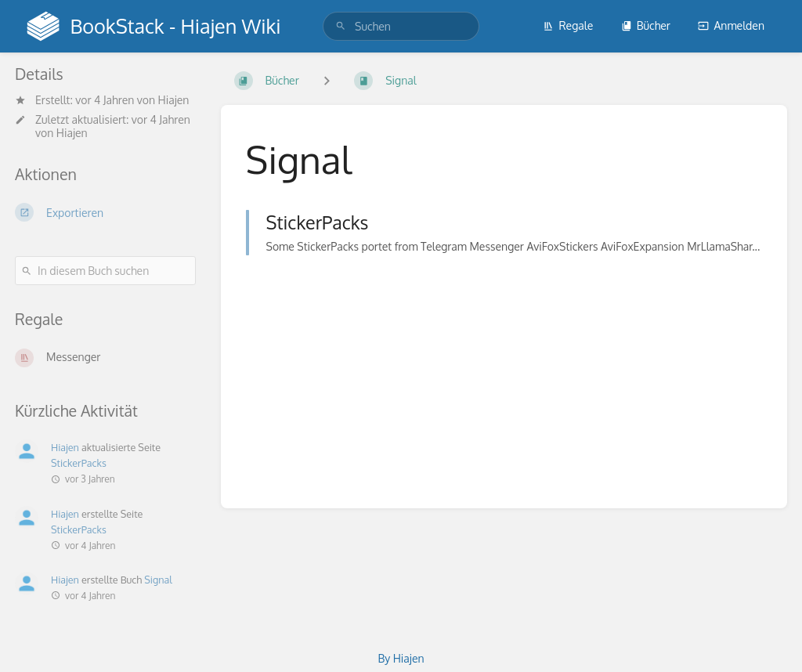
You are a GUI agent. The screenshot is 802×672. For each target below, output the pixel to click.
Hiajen (174, 100)
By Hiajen (401, 658)
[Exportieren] (105, 212)
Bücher (646, 25)
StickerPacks (79, 463)
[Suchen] (341, 26)
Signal (158, 580)
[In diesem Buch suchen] (105, 271)
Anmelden (731, 25)
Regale (568, 25)
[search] (401, 26)
